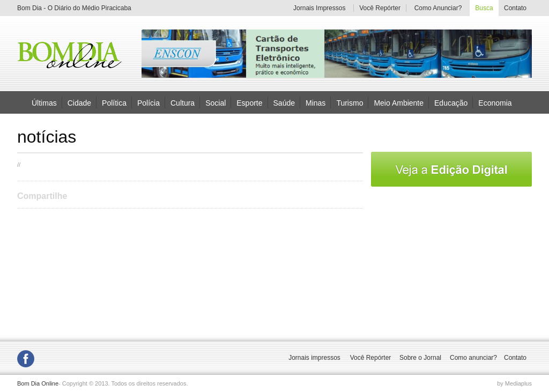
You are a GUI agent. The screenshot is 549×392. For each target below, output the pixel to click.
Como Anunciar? (438, 8)
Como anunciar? (473, 358)
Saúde (284, 102)
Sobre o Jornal (420, 358)
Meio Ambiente (399, 102)
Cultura (183, 102)
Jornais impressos (314, 358)
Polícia (149, 102)
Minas (316, 102)
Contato (515, 8)
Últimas (44, 102)
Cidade (79, 102)
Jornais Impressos (319, 8)
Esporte (249, 102)
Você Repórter (380, 8)
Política (114, 102)
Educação (451, 102)
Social (216, 102)
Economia (495, 102)
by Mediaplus (514, 383)
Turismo (350, 102)
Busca (484, 8)
